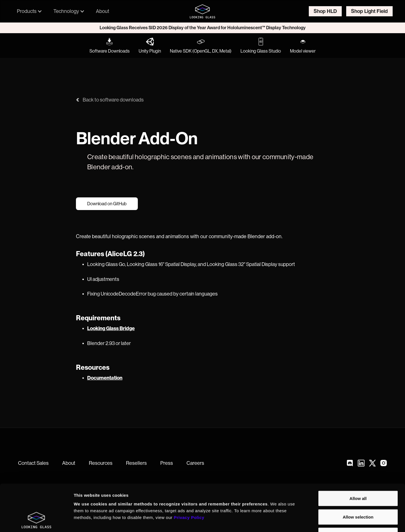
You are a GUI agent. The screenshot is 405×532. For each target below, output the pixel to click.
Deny (358, 495)
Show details (295, 521)
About (103, 11)
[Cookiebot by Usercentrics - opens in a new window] (36, 521)
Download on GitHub (107, 204)
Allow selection (358, 477)
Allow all (358, 458)
